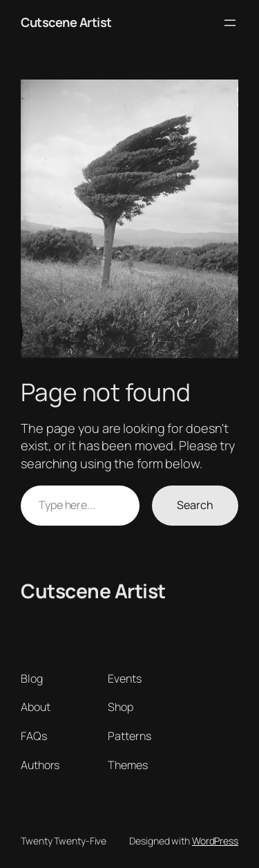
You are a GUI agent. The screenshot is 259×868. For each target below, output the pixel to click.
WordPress (215, 841)
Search (195, 505)
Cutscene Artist (66, 22)
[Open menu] (230, 23)
